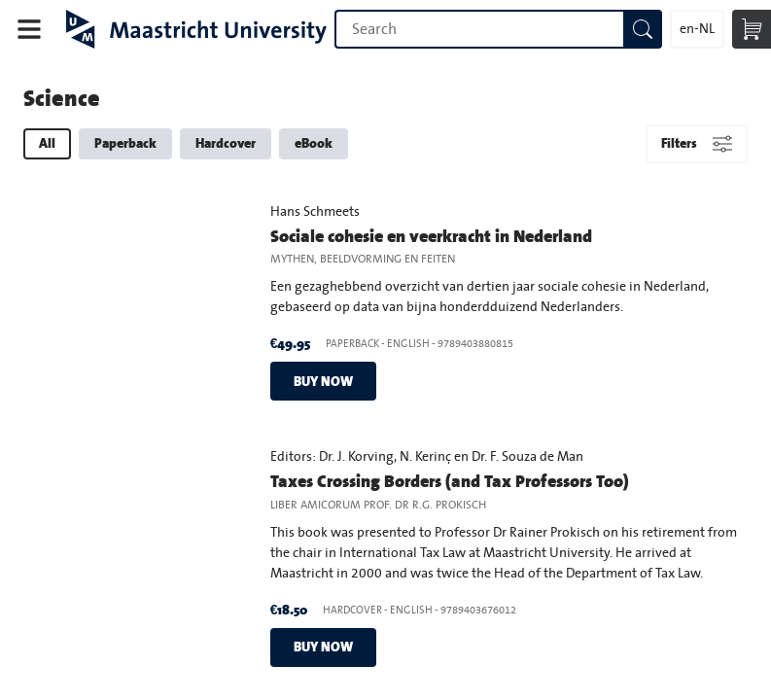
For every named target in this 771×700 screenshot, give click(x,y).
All (47, 143)
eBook (314, 143)
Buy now (323, 381)
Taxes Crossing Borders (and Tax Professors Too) (450, 481)
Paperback (125, 143)
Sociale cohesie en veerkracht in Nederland (431, 236)
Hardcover (226, 143)
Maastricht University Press (196, 29)
